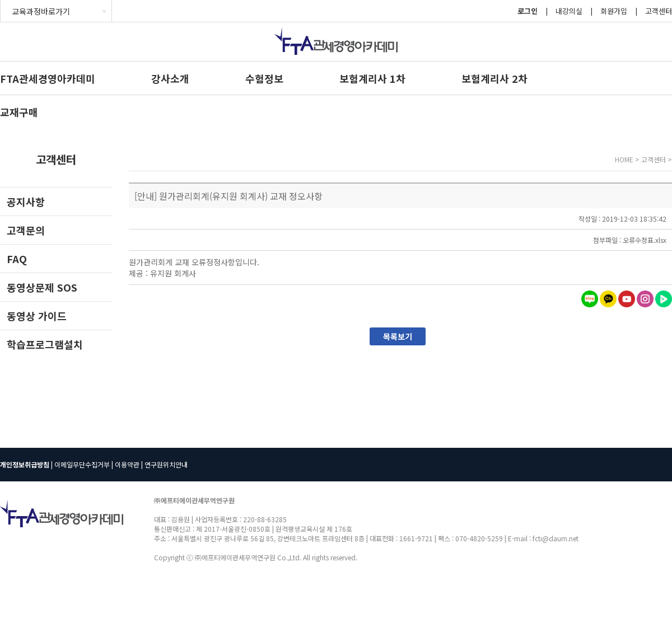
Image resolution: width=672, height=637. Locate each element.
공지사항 (26, 202)
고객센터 (659, 11)
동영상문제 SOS (42, 287)
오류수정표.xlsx (645, 240)
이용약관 (127, 464)
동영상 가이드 (37, 316)
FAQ (17, 259)
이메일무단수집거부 (82, 464)
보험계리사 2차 (494, 78)
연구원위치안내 (166, 464)
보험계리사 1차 (372, 78)
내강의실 (569, 11)
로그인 (528, 11)
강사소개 (170, 78)
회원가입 (614, 11)
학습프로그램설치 (45, 344)
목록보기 (398, 336)
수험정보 (264, 78)
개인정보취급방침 (25, 464)
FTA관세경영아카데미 (48, 78)
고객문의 (26, 230)
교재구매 (19, 112)
